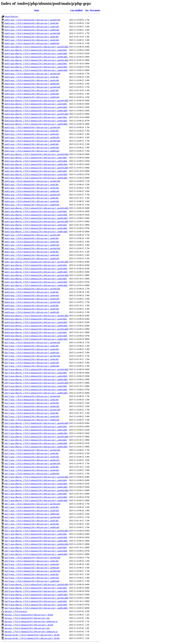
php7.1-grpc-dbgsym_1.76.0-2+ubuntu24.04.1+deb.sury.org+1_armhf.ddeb (36, 534)
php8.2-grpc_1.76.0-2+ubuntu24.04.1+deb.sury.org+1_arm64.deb (32, 188)
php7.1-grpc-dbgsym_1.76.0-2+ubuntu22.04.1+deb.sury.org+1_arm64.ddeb (36, 551)
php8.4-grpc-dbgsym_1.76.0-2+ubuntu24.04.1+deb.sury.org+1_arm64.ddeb (36, 107)
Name (37, 10)
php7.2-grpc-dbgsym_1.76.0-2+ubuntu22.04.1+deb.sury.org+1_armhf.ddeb (36, 494)
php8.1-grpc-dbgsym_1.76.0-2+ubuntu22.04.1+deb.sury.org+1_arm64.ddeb (36, 282)
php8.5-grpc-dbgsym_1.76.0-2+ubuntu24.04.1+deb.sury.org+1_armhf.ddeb (36, 50)
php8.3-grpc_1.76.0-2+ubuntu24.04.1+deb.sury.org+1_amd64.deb (32, 137)
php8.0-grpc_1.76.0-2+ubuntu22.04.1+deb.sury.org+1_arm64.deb (32, 309)
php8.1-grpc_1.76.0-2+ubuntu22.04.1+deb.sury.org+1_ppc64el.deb (32, 248)
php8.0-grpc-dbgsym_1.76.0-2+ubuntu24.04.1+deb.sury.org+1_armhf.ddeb (36, 319)
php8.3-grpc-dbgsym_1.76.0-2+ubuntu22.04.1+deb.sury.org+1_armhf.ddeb (36, 171)
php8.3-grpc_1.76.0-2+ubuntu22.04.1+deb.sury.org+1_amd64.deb (32, 151)
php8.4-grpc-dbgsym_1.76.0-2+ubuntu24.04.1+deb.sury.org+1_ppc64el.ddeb (36, 101)
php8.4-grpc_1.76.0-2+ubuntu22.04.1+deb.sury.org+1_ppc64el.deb (32, 87)
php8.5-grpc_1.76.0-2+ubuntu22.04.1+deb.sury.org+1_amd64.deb (32, 43)
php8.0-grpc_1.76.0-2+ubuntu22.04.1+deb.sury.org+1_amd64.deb (32, 312)
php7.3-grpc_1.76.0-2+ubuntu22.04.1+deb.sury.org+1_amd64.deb (32, 420)
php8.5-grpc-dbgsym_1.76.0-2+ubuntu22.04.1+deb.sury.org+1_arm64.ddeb (36, 67)
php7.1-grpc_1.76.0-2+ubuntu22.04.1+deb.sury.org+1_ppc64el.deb (32, 517)
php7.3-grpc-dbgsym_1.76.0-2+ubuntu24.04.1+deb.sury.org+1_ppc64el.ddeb (36, 423)
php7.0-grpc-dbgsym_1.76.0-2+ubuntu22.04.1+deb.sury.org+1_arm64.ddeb (36, 605)
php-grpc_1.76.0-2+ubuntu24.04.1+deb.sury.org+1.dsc (27, 618)
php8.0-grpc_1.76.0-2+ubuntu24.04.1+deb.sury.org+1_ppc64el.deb (32, 289)
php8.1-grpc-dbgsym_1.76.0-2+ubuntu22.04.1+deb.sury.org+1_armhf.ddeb (36, 279)
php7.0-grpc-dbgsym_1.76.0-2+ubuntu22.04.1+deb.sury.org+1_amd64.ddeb (36, 608)
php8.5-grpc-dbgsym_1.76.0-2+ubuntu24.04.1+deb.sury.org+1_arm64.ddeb (36, 53)
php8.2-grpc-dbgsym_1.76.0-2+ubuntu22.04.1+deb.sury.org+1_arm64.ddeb (36, 228)
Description (95, 10)
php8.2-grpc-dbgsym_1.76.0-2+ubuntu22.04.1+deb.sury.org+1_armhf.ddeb (36, 225)
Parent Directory (11, 16)
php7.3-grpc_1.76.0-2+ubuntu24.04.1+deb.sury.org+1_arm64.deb (32, 403)
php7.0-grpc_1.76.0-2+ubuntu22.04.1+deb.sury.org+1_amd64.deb (32, 581)
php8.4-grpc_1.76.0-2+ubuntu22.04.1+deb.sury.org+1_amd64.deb (32, 97)
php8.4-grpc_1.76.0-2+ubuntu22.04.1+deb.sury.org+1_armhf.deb (32, 90)
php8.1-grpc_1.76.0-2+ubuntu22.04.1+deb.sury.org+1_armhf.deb (32, 252)
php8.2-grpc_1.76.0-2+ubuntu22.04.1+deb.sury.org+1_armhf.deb (32, 198)
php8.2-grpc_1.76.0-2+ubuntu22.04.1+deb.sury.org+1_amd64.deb (32, 205)
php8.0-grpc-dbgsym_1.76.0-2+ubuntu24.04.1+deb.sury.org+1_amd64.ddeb (36, 326)
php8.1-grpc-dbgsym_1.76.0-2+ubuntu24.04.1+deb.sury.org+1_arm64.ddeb (36, 269)
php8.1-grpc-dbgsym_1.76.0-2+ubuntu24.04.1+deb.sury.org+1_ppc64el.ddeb (36, 262)
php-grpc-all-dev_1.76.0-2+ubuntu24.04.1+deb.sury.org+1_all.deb (32, 635)
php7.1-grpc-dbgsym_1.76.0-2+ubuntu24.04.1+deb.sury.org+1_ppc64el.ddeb (36, 531)
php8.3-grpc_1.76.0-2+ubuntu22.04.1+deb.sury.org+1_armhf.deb (32, 144)
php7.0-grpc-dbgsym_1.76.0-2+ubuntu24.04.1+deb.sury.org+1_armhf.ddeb (36, 588)
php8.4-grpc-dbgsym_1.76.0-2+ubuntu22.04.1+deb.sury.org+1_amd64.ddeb (36, 124)
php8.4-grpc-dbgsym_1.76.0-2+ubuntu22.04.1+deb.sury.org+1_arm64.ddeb (36, 121)
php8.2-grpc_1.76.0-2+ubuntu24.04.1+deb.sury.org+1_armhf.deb (32, 185)
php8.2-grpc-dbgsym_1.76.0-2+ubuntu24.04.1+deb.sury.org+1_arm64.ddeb (36, 215)
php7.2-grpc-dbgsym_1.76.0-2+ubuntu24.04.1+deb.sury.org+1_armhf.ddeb (36, 480)
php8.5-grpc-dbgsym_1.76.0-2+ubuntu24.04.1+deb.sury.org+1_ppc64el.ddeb (36, 47)
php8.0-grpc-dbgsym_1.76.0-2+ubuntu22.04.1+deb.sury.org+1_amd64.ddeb (36, 339)
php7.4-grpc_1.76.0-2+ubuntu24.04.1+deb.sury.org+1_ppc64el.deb (32, 342)
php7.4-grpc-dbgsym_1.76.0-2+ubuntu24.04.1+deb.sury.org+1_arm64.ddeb (36, 376)
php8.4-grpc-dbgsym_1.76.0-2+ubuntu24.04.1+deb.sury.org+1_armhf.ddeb (36, 104)
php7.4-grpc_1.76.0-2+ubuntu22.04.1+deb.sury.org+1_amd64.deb (32, 366)
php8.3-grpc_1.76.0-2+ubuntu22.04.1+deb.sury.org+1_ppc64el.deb (32, 141)
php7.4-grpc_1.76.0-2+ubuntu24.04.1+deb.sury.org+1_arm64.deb (32, 349)
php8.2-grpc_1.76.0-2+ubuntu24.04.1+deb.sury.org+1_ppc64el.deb (32, 181)
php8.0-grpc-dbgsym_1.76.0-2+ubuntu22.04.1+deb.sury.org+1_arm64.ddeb (36, 336)
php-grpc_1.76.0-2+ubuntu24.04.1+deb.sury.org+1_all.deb (29, 615)
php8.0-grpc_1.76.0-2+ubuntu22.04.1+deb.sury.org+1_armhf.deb (32, 306)
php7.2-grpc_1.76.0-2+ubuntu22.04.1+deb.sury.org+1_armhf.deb (32, 467)
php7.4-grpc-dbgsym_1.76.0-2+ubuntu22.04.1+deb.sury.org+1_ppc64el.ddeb (36, 383)
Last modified (76, 10)
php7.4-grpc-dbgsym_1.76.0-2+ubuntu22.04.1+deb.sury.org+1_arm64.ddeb (36, 390)
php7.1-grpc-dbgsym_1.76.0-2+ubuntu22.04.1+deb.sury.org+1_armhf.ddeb (36, 548)
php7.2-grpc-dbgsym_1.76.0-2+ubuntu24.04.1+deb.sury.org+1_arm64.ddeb (36, 484)
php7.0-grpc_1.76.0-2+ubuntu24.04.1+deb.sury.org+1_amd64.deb (32, 568)
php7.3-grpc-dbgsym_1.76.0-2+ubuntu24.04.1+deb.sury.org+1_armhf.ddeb (36, 427)
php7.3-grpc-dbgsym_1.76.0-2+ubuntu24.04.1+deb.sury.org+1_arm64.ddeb (36, 430)
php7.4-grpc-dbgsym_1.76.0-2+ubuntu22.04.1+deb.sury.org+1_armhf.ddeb (36, 386)
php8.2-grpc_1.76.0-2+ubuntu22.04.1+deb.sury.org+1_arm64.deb (32, 201)
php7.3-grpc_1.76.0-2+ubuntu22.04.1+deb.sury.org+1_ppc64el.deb (32, 410)
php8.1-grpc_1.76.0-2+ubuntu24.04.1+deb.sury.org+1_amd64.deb (32, 245)
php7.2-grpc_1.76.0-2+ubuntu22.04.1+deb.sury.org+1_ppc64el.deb (32, 463)
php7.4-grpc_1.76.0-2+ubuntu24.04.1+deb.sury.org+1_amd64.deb (32, 353)
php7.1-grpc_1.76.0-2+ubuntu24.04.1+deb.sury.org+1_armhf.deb (32, 507)
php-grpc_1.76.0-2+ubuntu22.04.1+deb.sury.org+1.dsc (27, 628)
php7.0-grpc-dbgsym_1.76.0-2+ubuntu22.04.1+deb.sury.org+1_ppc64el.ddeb (36, 598)
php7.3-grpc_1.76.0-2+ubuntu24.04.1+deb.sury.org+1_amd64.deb (32, 406)
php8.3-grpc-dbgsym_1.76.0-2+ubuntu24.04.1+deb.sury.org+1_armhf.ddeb (36, 158)
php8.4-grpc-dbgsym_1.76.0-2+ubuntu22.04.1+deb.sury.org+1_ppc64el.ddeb (36, 114)
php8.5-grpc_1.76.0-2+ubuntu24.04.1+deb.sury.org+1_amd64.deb (32, 30)
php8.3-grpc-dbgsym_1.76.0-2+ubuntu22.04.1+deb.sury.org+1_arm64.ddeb (36, 174)
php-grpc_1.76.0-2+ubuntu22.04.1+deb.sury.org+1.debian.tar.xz (31, 632)
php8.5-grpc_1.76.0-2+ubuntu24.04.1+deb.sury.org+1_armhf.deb (32, 23)
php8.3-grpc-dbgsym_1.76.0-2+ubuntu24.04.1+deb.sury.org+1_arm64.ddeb (36, 161)
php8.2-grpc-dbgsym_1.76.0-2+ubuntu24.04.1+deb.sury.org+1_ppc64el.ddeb (36, 208)
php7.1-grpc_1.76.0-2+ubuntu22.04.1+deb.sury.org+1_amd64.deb (32, 527)
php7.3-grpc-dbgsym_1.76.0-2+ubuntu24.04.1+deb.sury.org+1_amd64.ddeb (36, 433)
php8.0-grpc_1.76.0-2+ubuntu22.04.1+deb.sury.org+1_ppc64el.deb (32, 302)
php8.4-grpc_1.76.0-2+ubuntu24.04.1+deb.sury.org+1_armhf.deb (32, 77)
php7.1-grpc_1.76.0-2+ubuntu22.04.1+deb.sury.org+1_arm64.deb (32, 524)
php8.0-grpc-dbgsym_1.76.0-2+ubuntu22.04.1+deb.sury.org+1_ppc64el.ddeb (36, 329)
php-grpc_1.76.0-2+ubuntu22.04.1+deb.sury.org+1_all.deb (29, 625)
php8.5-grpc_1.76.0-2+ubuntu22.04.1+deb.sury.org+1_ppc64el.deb (32, 33)
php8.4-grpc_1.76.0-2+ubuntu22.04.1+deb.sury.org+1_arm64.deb (32, 94)
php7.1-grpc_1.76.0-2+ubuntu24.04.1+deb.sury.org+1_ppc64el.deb (32, 504)
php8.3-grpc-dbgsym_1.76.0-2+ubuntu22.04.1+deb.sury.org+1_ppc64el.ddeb (36, 168)
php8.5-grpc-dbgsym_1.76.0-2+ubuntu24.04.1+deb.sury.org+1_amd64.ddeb (36, 57)
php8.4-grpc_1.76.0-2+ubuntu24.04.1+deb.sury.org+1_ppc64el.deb (32, 74)
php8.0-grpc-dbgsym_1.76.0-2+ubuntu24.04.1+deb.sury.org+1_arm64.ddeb (36, 322)
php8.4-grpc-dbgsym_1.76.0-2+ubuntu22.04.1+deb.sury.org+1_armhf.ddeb (36, 117)
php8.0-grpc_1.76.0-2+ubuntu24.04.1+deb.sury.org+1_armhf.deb (32, 292)
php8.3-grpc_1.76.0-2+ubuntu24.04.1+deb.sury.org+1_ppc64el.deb (32, 127)
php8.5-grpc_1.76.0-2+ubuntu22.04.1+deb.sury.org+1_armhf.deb (32, 37)
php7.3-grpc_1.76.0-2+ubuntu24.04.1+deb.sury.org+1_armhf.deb (32, 400)
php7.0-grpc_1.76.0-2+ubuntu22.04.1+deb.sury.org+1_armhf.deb (32, 574)
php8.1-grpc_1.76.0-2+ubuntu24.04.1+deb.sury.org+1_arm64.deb (32, 242)
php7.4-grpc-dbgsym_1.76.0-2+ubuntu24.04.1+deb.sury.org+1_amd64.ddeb (36, 379)
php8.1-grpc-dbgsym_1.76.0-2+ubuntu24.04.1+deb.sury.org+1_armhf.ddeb (36, 265)
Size (87, 10)
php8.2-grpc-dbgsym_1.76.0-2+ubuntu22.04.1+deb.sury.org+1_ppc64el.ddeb (36, 221)
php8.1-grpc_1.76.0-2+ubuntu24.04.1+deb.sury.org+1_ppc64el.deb (32, 235)
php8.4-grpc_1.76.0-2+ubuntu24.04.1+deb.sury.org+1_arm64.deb (32, 80)
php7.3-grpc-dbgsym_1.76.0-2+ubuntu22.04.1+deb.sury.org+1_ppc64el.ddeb (36, 437)
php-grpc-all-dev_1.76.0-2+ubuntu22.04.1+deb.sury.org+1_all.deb (32, 638)
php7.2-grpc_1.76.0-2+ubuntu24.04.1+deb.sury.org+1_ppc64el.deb (32, 450)
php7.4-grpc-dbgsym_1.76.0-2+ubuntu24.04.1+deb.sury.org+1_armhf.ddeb (36, 373)
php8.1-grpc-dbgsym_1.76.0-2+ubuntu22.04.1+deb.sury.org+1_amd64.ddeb (36, 285)
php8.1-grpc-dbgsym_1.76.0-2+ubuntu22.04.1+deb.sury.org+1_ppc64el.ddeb (36, 275)
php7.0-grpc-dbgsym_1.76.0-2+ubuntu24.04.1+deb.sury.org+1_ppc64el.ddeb (36, 584)
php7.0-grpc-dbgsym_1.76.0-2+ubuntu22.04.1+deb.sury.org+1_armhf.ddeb (36, 601)
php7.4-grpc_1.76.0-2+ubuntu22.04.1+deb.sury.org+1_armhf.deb (32, 359)
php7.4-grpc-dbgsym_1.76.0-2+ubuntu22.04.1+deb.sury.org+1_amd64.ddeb (36, 393)
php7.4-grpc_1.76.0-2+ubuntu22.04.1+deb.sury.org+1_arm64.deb (32, 363)
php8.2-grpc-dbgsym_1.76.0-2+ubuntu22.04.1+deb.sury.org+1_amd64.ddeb (36, 232)
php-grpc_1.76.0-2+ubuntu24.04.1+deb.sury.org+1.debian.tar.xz (31, 621)
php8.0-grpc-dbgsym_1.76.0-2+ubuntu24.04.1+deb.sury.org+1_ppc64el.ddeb (36, 316)
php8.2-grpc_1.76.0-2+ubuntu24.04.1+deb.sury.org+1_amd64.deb (32, 191)
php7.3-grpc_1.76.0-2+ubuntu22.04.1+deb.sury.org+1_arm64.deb (32, 416)
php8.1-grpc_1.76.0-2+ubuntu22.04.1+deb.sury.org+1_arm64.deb (32, 255)
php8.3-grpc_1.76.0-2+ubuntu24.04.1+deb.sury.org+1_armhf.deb (32, 131)
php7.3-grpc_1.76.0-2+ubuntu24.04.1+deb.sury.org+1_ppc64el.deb (32, 396)
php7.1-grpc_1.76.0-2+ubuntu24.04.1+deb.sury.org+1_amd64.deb (32, 514)
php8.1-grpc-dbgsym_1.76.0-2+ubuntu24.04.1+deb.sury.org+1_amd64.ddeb (36, 272)
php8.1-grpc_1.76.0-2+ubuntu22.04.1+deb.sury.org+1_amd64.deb (32, 258)
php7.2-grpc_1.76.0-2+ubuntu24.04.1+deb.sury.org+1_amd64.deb (32, 460)
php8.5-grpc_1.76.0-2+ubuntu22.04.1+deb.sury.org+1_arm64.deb (32, 40)
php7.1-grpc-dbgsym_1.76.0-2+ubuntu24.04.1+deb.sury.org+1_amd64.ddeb (36, 541)
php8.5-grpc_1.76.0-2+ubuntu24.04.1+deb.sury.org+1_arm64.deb (32, 27)
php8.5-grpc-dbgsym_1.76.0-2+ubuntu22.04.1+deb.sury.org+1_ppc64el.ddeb (36, 60)
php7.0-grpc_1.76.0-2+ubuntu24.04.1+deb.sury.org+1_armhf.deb (32, 561)
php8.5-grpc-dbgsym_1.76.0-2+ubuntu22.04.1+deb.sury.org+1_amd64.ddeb (36, 70)
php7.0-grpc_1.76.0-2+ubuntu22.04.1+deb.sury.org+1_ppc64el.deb (32, 571)
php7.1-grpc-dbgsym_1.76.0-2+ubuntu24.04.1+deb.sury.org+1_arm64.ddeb (36, 537)
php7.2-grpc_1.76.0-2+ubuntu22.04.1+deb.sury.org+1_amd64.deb (32, 474)
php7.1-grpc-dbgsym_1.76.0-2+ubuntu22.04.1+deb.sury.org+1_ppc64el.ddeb (36, 544)
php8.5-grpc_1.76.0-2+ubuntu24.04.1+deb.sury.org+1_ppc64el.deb (32, 20)
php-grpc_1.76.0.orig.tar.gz (16, 611)
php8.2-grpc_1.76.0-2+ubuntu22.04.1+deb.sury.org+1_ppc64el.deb (32, 195)
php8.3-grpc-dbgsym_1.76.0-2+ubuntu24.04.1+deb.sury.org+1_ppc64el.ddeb (36, 154)
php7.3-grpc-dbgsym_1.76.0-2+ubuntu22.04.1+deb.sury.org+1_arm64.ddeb (36, 443)
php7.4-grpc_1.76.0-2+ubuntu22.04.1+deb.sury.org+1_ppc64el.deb (32, 356)
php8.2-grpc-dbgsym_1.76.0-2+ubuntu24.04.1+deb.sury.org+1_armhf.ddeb (36, 211)
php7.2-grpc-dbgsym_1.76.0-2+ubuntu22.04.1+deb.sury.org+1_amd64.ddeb (36, 500)
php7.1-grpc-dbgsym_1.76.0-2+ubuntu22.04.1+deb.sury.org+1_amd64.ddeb (36, 554)
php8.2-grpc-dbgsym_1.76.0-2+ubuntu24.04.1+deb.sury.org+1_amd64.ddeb (36, 218)
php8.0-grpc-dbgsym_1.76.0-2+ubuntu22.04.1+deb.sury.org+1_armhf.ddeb (36, 332)
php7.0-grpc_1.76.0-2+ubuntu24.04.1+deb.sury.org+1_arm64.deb (32, 564)
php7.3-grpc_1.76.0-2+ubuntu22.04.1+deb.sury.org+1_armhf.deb (32, 413)
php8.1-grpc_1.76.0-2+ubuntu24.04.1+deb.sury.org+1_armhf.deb (32, 238)
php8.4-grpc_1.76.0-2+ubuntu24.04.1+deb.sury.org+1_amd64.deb (32, 84)
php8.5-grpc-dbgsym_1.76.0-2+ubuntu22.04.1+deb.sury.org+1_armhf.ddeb (36, 64)
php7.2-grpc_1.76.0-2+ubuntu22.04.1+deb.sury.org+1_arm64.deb (32, 470)
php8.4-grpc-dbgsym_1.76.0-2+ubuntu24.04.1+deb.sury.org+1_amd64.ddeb (36, 111)
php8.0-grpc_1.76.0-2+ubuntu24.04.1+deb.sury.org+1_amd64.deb (32, 299)
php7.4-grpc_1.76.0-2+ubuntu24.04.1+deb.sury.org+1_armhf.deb (32, 346)
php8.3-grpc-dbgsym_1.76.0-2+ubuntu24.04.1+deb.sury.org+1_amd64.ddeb (36, 164)
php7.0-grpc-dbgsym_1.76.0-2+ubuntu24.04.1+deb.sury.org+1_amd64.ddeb (36, 595)
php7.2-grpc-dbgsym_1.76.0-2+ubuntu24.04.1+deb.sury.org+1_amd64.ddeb (36, 487)
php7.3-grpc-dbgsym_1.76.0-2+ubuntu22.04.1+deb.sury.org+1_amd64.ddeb (36, 447)
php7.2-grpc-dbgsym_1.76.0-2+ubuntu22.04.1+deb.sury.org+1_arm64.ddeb (36, 497)
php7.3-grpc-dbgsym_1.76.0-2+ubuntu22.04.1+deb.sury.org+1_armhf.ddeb (36, 440)
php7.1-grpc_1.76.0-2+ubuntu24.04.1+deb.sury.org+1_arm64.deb (32, 511)
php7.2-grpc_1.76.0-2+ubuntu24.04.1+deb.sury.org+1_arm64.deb (32, 457)
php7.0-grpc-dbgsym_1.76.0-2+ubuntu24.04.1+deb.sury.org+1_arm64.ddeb (36, 591)
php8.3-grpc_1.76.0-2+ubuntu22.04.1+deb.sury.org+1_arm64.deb (32, 148)
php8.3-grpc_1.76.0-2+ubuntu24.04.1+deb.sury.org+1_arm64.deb (32, 134)
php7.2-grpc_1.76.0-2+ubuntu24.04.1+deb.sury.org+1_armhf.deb (32, 453)
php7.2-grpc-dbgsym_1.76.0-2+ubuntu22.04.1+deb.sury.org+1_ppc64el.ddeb (36, 490)
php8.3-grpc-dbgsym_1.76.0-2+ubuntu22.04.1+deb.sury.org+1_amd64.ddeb (36, 178)
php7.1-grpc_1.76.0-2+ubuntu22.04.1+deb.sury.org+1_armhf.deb (32, 521)
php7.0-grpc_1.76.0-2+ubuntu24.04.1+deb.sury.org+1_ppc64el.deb (32, 558)
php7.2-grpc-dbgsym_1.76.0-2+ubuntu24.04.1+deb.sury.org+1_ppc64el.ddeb (36, 477)
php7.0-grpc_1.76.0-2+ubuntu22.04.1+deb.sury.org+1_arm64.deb (32, 578)
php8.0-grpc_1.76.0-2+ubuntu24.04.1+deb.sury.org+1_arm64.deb (32, 295)
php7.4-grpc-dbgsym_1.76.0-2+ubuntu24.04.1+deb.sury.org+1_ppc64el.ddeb (36, 369)
